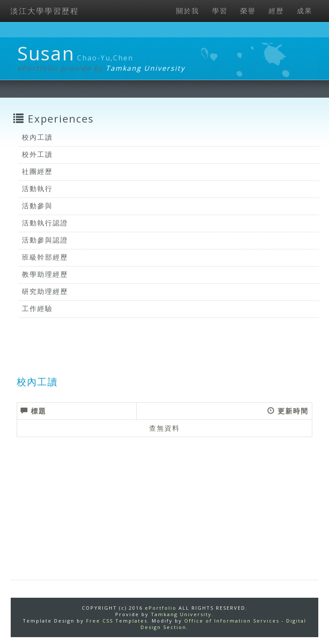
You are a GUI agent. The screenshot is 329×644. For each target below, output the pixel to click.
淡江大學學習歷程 (45, 11)
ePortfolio (161, 608)
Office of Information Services (232, 621)
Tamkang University (145, 68)
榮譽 (248, 11)
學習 (220, 11)
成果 (305, 11)
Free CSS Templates (117, 621)
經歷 (276, 11)
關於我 (188, 11)
